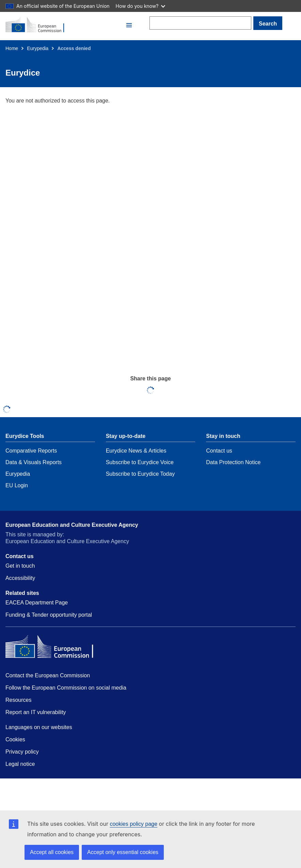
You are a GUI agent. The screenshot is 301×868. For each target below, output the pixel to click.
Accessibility (20, 578)
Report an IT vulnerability (36, 712)
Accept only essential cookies (123, 852)
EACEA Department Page (37, 603)
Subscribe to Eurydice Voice (140, 462)
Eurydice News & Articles (136, 451)
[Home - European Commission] (65, 25)
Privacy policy (22, 752)
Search (268, 24)
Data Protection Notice (233, 462)
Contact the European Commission (48, 675)
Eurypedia (38, 48)
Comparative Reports (31, 451)
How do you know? (141, 6)
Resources (18, 700)
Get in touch (20, 566)
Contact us (219, 451)
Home (12, 48)
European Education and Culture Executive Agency (72, 525)
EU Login (17, 485)
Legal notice (20, 764)
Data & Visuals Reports (34, 462)
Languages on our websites (39, 727)
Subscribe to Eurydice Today (140, 474)
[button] (129, 25)
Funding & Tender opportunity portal (49, 615)
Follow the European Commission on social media (66, 688)
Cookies (15, 739)
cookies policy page (133, 824)
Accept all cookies (52, 852)
